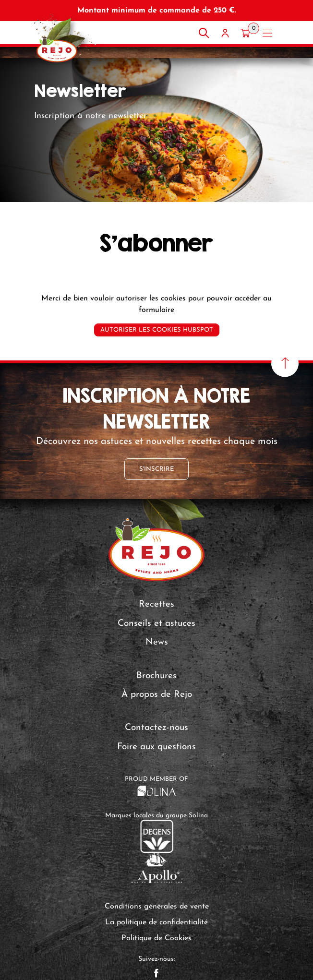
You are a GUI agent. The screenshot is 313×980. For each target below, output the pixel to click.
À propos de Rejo (157, 695)
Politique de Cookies (156, 938)
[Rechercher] (204, 33)
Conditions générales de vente (157, 907)
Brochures (156, 676)
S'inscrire (156, 469)
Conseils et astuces (156, 624)
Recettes (156, 604)
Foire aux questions (156, 747)
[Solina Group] (157, 790)
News (157, 642)
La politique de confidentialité (156, 922)
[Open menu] (267, 33)
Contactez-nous (156, 728)
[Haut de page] (285, 363)
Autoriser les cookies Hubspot (157, 330)
